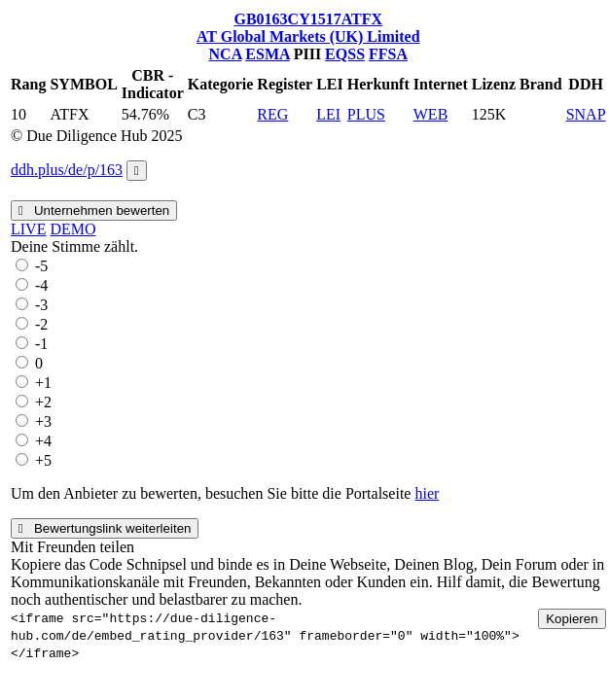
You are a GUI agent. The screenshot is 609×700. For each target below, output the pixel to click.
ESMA (267, 54)
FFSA (388, 54)
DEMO (72, 229)
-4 (41, 285)
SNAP (586, 114)
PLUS (366, 114)
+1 (43, 383)
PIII (307, 54)
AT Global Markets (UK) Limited (308, 36)
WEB (431, 114)
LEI (328, 114)
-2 (41, 324)
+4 (43, 441)
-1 (41, 344)
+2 (43, 402)
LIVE (28, 229)
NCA (226, 54)
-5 (41, 266)
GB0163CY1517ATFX (308, 19)
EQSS (345, 54)
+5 (43, 460)
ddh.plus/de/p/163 (67, 170)
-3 (41, 305)
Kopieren (572, 619)
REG (272, 114)
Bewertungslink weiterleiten (105, 528)
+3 (43, 421)
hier (427, 493)
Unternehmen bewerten (94, 210)
